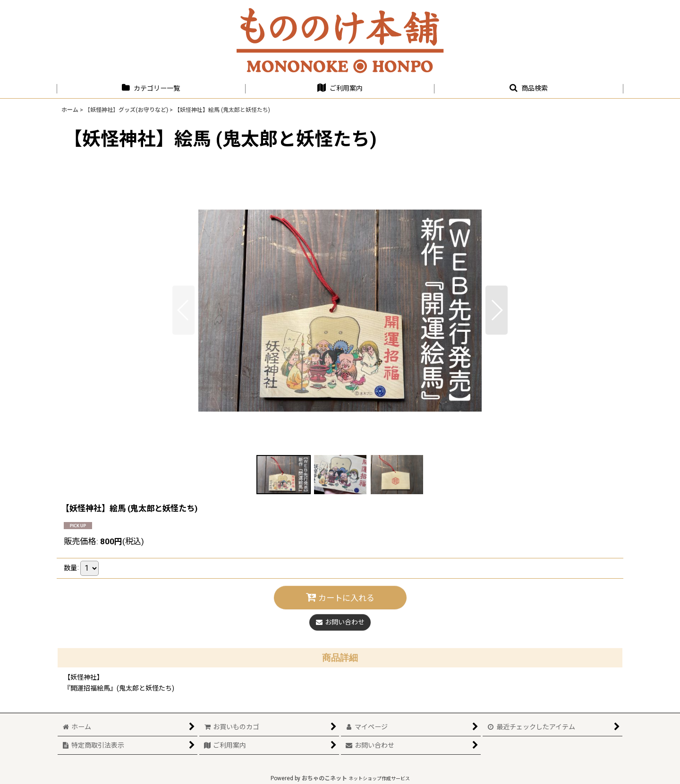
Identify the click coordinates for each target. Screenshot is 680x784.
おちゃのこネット (324, 778)
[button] (529, 89)
